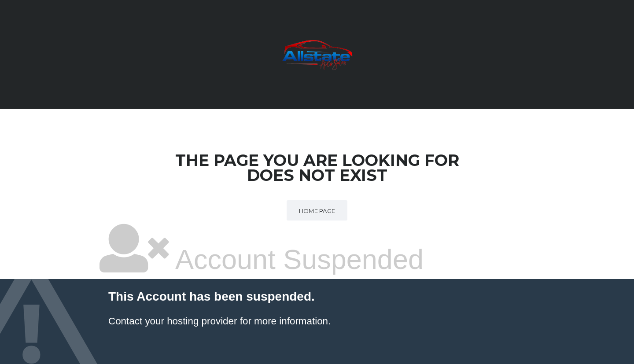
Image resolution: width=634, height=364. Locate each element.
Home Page (317, 211)
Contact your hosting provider (173, 321)
